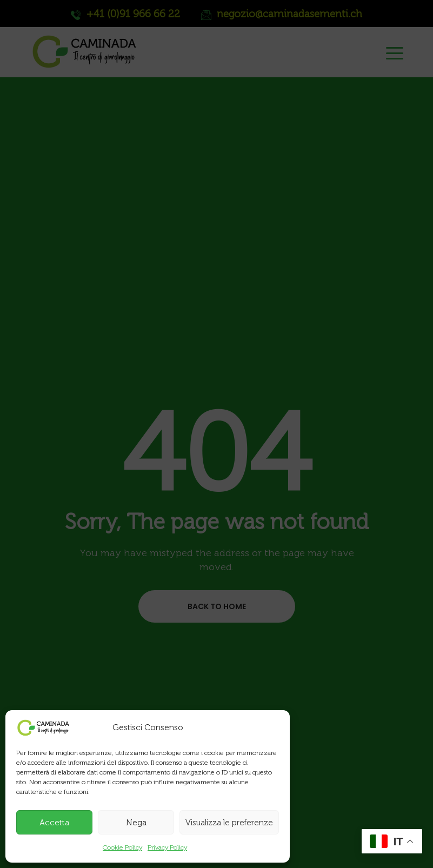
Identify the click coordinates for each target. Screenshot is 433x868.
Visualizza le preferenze (229, 823)
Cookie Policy (122, 847)
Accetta (54, 823)
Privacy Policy (167, 847)
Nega (136, 823)
